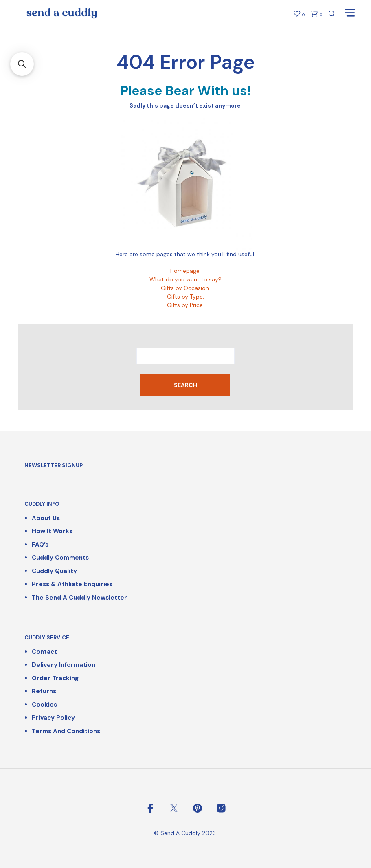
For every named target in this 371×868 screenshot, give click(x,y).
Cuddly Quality (54, 571)
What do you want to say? (185, 279)
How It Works (52, 531)
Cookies (44, 705)
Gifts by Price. (185, 305)
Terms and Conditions (66, 731)
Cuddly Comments (60, 558)
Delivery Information (64, 665)
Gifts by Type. (185, 297)
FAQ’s (40, 545)
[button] (22, 64)
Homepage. (185, 271)
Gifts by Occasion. (185, 288)
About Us (46, 518)
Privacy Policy (53, 718)
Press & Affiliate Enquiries (72, 584)
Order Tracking (55, 678)
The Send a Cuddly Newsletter (79, 598)
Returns (44, 691)
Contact (44, 652)
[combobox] (185, 356)
